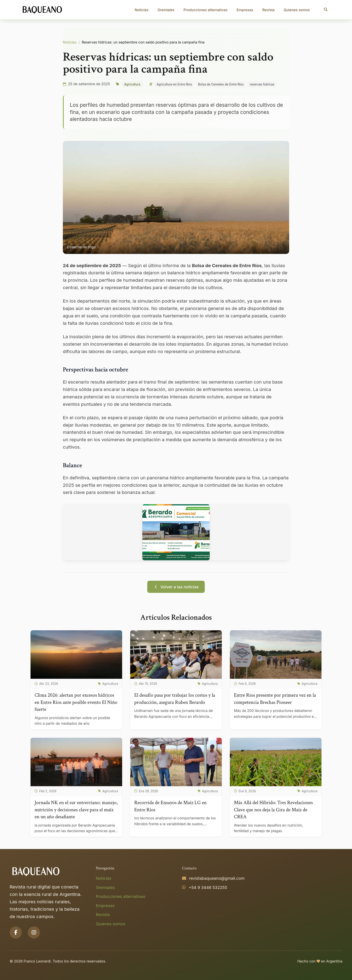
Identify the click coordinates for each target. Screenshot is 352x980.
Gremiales (166, 10)
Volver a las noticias (176, 587)
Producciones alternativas (206, 10)
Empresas (245, 10)
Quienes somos (297, 10)
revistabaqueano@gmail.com (217, 878)
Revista (268, 10)
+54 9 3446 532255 (208, 887)
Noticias (142, 10)
